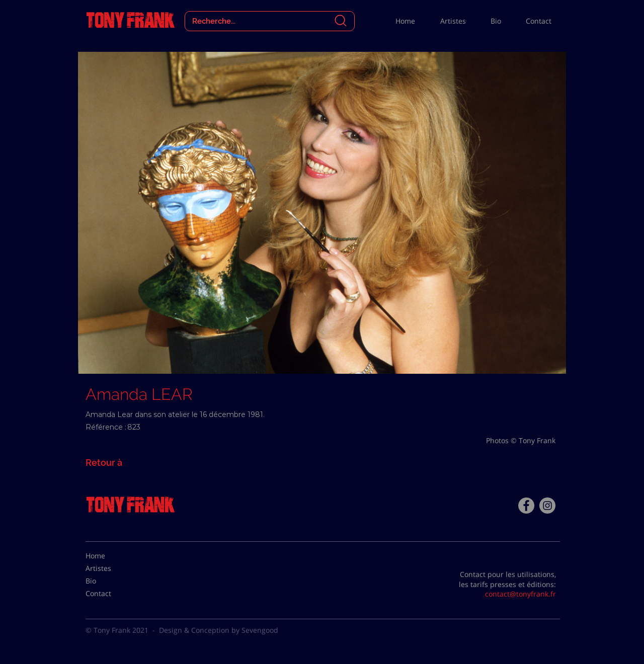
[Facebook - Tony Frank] (526, 506)
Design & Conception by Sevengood (219, 630)
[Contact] (111, 594)
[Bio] (111, 581)
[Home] (111, 556)
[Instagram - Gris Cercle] (547, 506)
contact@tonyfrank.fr (520, 594)
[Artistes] (111, 568)
